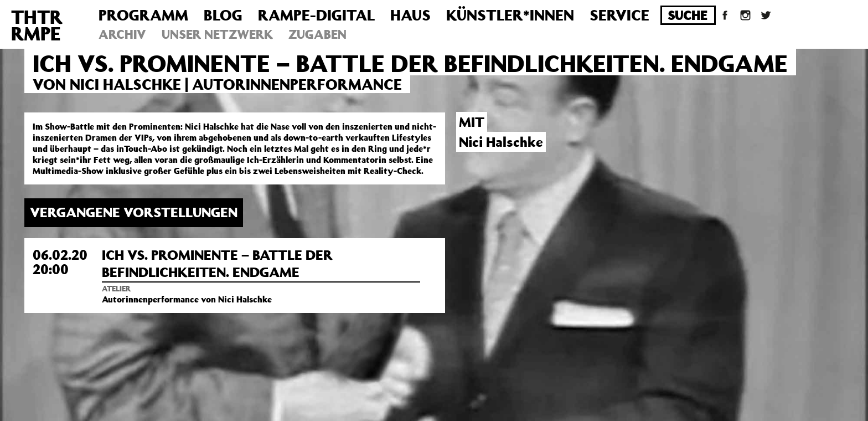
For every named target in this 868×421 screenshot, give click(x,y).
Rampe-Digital (316, 15)
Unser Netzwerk (217, 34)
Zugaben (317, 34)
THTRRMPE (37, 25)
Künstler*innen (510, 15)
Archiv (122, 34)
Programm (143, 15)
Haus (410, 15)
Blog (223, 15)
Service (619, 15)
